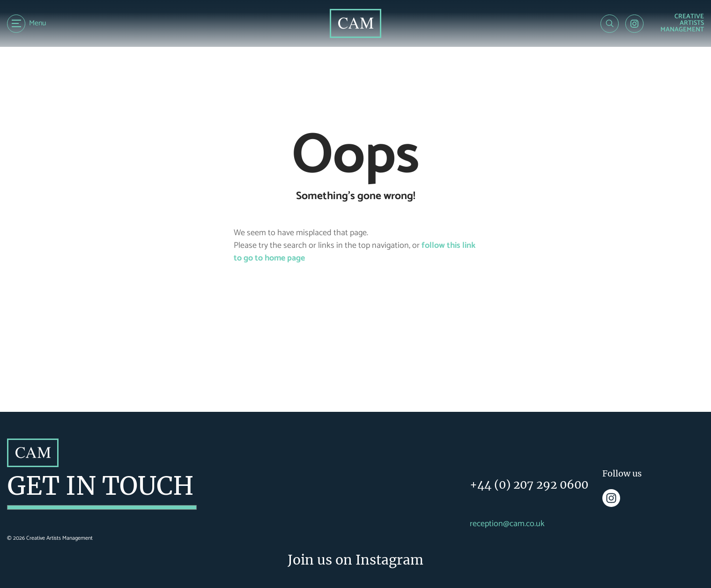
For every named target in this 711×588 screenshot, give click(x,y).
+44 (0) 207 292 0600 (529, 485)
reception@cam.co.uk (507, 524)
